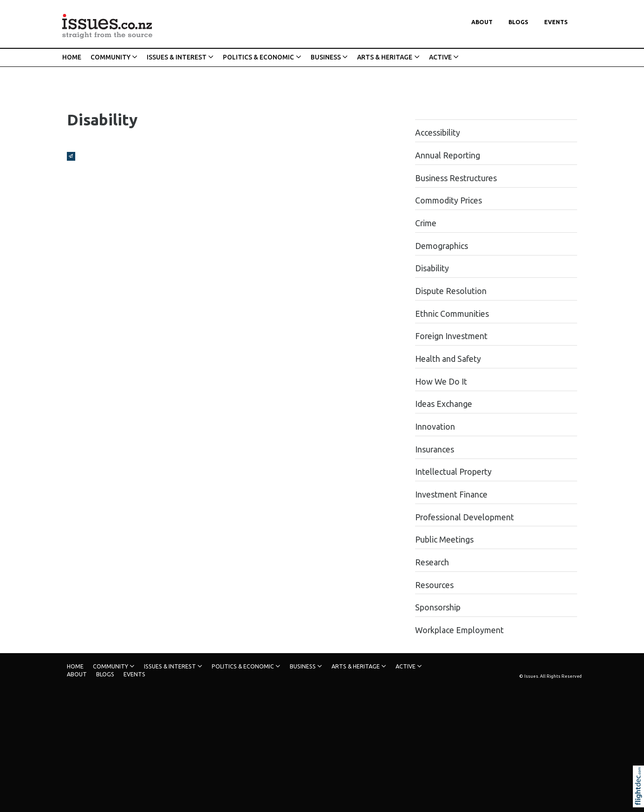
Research (432, 562)
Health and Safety (448, 359)
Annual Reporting (448, 155)
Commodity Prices (449, 200)
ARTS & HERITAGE (385, 57)
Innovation (435, 427)
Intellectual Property (453, 472)
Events (556, 22)
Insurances (435, 449)
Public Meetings (444, 540)
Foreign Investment (451, 336)
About (482, 22)
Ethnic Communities (452, 314)
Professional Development (465, 517)
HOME (72, 57)
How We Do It (441, 382)
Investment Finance (451, 494)
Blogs (518, 22)
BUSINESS (326, 57)
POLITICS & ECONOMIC (258, 57)
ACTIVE (440, 57)
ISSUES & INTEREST (177, 57)
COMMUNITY (111, 57)
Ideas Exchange (444, 404)
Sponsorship (438, 607)
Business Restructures (456, 178)
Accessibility (438, 133)
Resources (434, 585)
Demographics (442, 246)
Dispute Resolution (451, 291)
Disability (432, 268)
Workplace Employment (459, 630)
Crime (426, 223)
